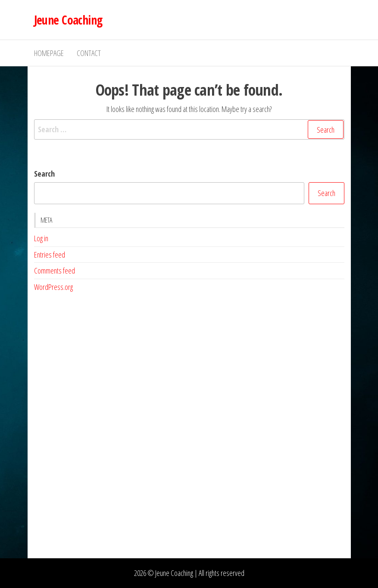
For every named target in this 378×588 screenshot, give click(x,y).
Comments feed (55, 271)
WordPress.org (53, 287)
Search (44, 174)
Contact (89, 53)
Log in (41, 238)
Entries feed (50, 255)
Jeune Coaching (68, 20)
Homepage (49, 53)
